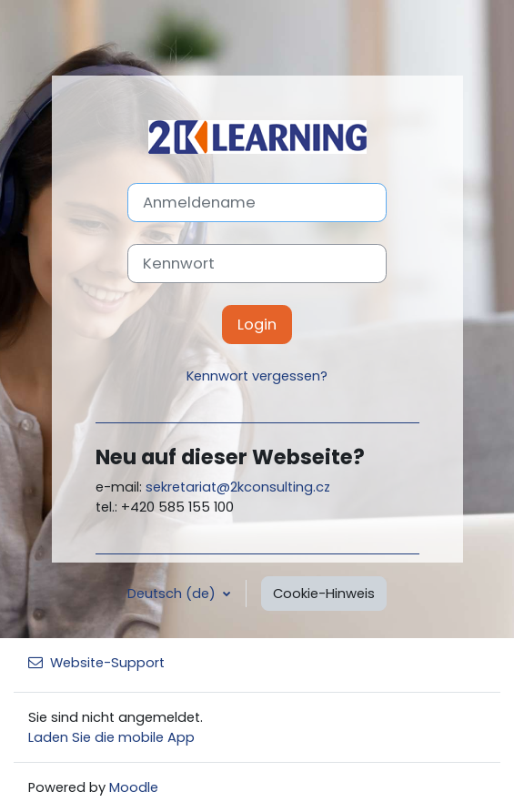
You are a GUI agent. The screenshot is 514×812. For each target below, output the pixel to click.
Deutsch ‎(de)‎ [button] (173, 594)
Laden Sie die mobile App (111, 737)
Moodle (134, 787)
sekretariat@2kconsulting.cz (238, 487)
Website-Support (96, 663)
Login (257, 324)
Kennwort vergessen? (257, 376)
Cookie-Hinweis (324, 594)
